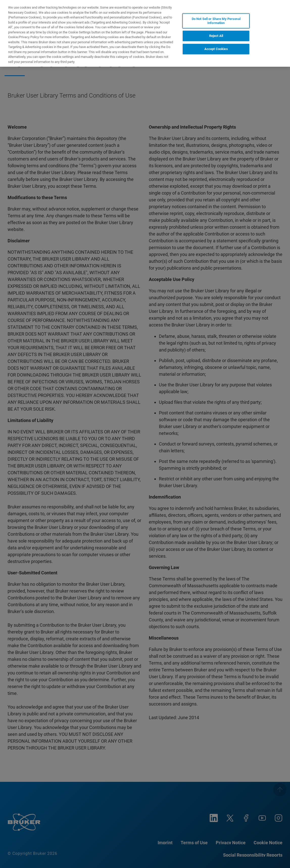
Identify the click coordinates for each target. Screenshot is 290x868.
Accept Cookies (216, 49)
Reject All (216, 36)
